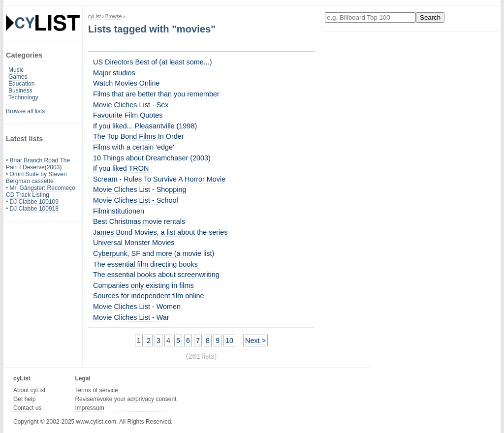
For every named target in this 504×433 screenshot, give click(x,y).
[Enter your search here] (370, 17)
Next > (255, 340)
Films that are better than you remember (156, 94)
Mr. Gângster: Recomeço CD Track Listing (41, 191)
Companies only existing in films (143, 285)
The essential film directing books (145, 264)
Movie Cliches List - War (131, 317)
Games (18, 77)
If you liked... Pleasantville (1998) (145, 126)
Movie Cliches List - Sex (131, 105)
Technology (23, 97)
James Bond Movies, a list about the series (160, 232)
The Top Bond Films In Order (139, 136)
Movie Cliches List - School (136, 200)
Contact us (27, 408)
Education (21, 84)
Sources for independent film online (149, 296)
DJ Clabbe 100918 (34, 209)
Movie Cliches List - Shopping (140, 189)
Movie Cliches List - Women (137, 307)
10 (229, 340)
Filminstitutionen (119, 211)
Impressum (89, 408)
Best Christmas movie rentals (139, 221)
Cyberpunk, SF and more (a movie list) (154, 253)
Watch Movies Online (126, 83)
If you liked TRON (121, 168)
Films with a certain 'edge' (134, 147)
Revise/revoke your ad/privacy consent (126, 399)
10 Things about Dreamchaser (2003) (152, 158)
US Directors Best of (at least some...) (153, 62)
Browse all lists (25, 111)
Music (16, 70)
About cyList (29, 390)
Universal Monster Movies (134, 243)
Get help (24, 399)
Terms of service (96, 390)
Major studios (114, 73)
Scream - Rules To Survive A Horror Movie (159, 179)
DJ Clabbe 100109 (34, 202)
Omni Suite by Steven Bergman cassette (36, 178)
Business (20, 91)
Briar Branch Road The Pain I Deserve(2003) (38, 164)
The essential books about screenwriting (156, 275)
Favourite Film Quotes (128, 115)
